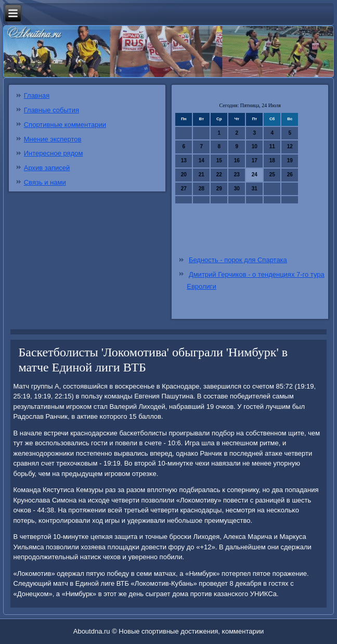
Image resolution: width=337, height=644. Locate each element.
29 (219, 189)
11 (272, 146)
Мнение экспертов (53, 139)
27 (184, 189)
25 (272, 175)
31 (255, 189)
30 (237, 189)
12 (290, 146)
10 (255, 146)
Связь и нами (45, 182)
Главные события (51, 110)
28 (202, 189)
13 (184, 160)
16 (237, 160)
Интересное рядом (54, 153)
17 (255, 160)
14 (202, 160)
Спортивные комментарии (65, 125)
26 (290, 175)
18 (272, 160)
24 (255, 175)
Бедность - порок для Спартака (238, 260)
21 (202, 175)
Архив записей (47, 168)
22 (219, 175)
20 (184, 175)
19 (290, 160)
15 (219, 160)
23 (237, 175)
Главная (37, 95)
